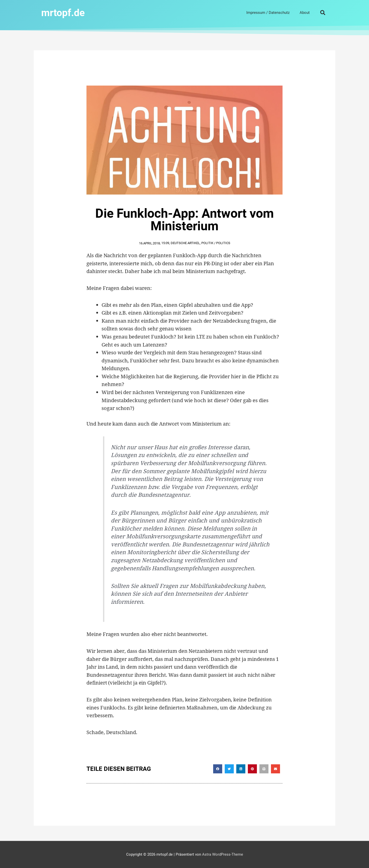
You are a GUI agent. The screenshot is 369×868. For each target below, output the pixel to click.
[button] (323, 13)
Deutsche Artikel (185, 243)
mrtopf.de (65, 12)
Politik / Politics (216, 243)
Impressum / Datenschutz (268, 13)
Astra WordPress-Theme (223, 854)
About (305, 13)
